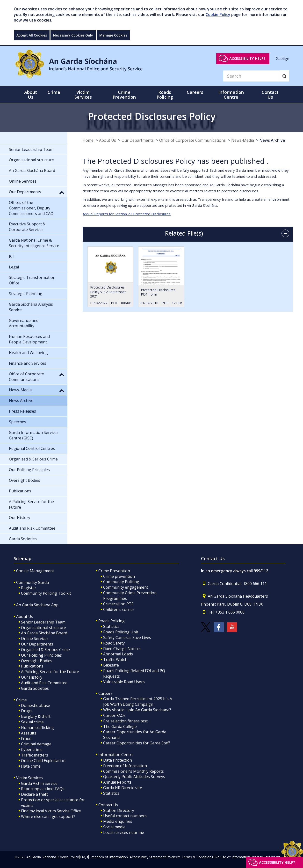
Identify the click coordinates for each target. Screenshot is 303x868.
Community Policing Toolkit (46, 593)
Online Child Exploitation (43, 761)
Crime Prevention (114, 571)
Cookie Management (35, 571)
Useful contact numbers (125, 816)
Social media (114, 827)
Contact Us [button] (270, 95)
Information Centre (116, 755)
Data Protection (118, 760)
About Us (108, 140)
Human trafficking (37, 727)
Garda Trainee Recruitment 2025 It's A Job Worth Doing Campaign (138, 701)
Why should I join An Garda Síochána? (137, 710)
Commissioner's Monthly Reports (133, 771)
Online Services (35, 638)
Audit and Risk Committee (44, 683)
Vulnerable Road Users (124, 682)
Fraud (26, 739)
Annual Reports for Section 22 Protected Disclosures (127, 214)
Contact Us (108, 805)
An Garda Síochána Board (44, 633)
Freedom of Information (125, 766)
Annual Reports (117, 782)
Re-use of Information (233, 857)
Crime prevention (119, 576)
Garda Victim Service (39, 783)
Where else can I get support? (48, 816)
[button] (62, 192)
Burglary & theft (36, 716)
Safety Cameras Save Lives (127, 638)
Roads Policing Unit (121, 632)
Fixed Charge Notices (122, 649)
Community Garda (32, 582)
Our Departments (138, 140)
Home (88, 140)
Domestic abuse (36, 705)
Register (29, 588)
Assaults (29, 733)
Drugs (27, 711)
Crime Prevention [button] (124, 95)
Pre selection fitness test (125, 721)
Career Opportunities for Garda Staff (137, 743)
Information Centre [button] (231, 95)
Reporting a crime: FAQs (43, 789)
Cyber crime (32, 749)
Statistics (111, 626)
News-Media (243, 140)
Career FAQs (114, 715)
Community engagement (126, 587)
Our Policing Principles (41, 655)
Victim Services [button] (83, 95)
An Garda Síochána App (37, 605)
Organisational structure (43, 628)
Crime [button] (54, 92)
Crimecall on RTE (118, 604)
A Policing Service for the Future (50, 672)
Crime (22, 700)
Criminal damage (36, 744)
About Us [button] (31, 95)
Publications (32, 666)
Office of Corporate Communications (192, 140)
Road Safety (114, 643)
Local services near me (124, 832)
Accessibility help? (247, 58)
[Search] (252, 76)
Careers (105, 693)
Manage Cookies (113, 35)
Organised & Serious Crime (45, 650)
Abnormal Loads (118, 654)
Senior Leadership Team (43, 622)
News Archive (272, 140)
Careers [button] (195, 92)
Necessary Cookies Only (73, 35)
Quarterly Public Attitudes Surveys (134, 777)
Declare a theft (34, 794)
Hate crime (31, 766)
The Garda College (120, 727)
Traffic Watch (115, 660)
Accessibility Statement (148, 857)
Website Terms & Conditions (191, 857)
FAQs (84, 857)
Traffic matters (35, 755)
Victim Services (29, 778)
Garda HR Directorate (123, 788)
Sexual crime (32, 722)
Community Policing (121, 582)
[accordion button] (285, 233)
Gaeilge (282, 58)
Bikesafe (111, 665)
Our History (32, 677)
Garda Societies (35, 688)
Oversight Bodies (37, 661)
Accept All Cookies (32, 35)
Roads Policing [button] (165, 95)
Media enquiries (118, 821)
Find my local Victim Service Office (51, 811)
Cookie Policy (218, 15)
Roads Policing (112, 621)
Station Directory (119, 810)
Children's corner (119, 609)
